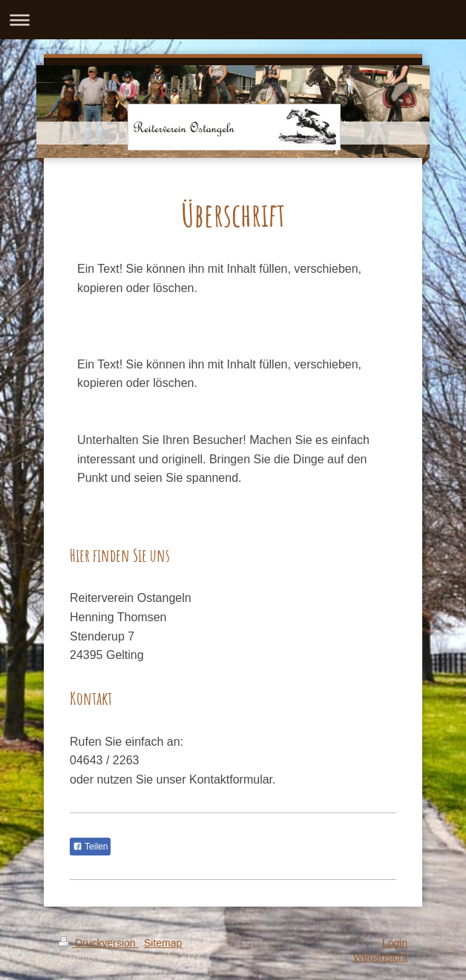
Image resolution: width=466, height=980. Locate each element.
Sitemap (163, 943)
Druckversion (98, 943)
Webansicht (380, 957)
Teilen (90, 847)
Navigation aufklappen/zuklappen (233, 20)
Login (395, 943)
